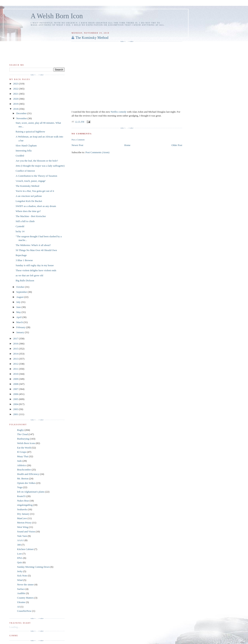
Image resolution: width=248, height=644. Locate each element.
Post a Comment (78, 140)
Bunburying (23, 439)
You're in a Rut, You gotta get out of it (35, 191)
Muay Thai (23, 456)
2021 (16, 94)
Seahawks (22, 509)
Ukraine (21, 602)
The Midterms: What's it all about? (33, 245)
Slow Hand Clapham (26, 146)
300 (19, 545)
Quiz (20, 562)
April (19, 317)
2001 (16, 414)
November (22, 118)
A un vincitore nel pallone (29, 196)
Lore (20, 554)
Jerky (20, 571)
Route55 (21, 496)
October (21, 287)
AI (18, 607)
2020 (16, 99)
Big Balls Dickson (25, 280)
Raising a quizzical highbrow (30, 132)
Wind (20, 580)
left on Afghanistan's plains (31, 492)
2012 (16, 364)
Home (127, 145)
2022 (16, 89)
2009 (16, 379)
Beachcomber (24, 470)
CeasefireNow (24, 611)
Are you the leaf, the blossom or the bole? (37, 161)
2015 (16, 349)
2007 (16, 389)
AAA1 (20, 540)
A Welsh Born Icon (57, 16)
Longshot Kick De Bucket (29, 201)
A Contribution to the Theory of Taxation (36, 176)
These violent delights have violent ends (36, 270)
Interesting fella (23, 151)
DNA (20, 558)
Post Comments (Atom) (97, 152)
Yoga (20, 487)
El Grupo (22, 452)
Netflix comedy (119, 112)
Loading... (14, 627)
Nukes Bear (23, 501)
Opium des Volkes (26, 483)
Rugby (20, 430)
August (20, 297)
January (21, 332)
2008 (16, 384)
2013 (16, 359)
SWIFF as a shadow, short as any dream (36, 206)
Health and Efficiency (28, 474)
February (21, 327)
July (19, 302)
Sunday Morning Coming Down (33, 567)
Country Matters (25, 598)
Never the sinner (25, 584)
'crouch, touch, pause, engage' (31, 181)
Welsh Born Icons (26, 443)
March (20, 322)
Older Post (177, 145)
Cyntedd (20, 226)
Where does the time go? (28, 211)
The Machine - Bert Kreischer (31, 216)
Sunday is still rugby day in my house (35, 265)
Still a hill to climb (25, 221)
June (19, 307)
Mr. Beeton (23, 478)
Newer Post (77, 145)
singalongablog (25, 505)
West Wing (23, 527)
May (19, 312)
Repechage (21, 255)
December (22, 113)
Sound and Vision (26, 531)
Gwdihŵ (20, 156)
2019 (16, 104)
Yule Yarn (22, 536)
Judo (20, 461)
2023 (16, 84)
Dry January (23, 514)
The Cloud (22, 434)
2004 (16, 404)
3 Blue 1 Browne (24, 260)
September (22, 292)
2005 (16, 399)
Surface (21, 589)
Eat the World (24, 448)
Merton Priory (24, 523)
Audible (21, 593)
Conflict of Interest (25, 171)
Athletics (22, 465)
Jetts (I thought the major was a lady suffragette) (40, 166)
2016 (16, 344)
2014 (16, 354)
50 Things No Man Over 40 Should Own (36, 250)
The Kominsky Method (92, 38)
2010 (16, 374)
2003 (16, 409)
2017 (16, 339)
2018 (16, 109)
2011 (16, 369)
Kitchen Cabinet (25, 549)
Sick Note (22, 576)
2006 (16, 394)
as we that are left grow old (29, 275)
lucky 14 (20, 231)
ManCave (22, 518)
